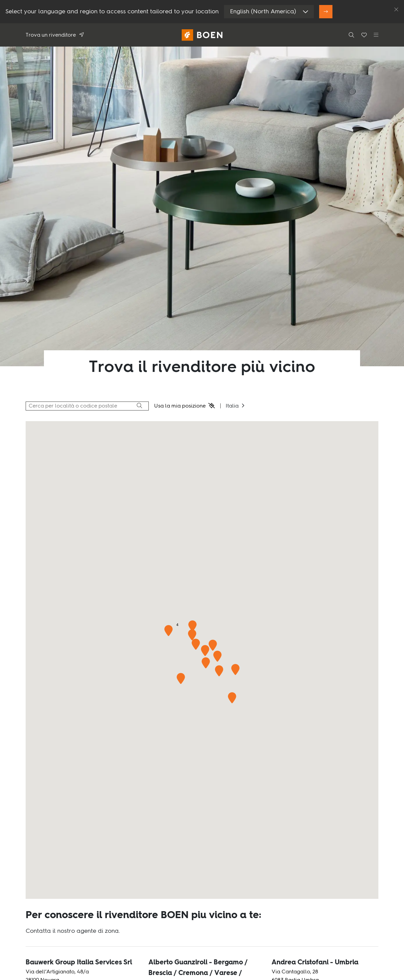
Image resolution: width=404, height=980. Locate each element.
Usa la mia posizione (180, 406)
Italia (232, 406)
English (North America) (263, 12)
